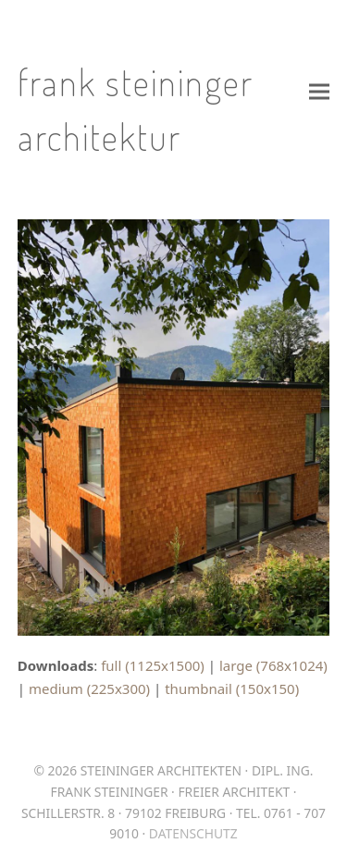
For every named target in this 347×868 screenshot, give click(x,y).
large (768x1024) (273, 665)
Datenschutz (193, 833)
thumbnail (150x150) (232, 688)
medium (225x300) (89, 688)
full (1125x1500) (153, 665)
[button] (319, 91)
